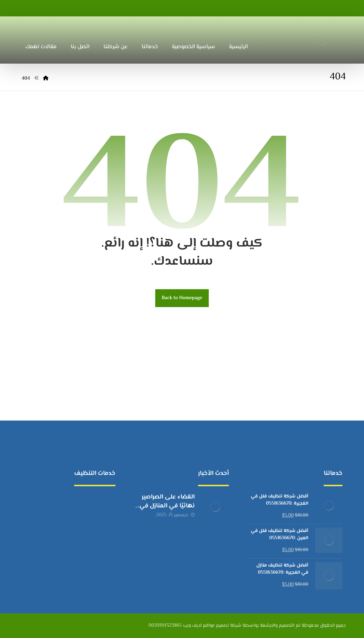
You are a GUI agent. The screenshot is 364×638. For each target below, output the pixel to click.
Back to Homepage (182, 298)
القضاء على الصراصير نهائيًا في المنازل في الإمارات (167, 506)
